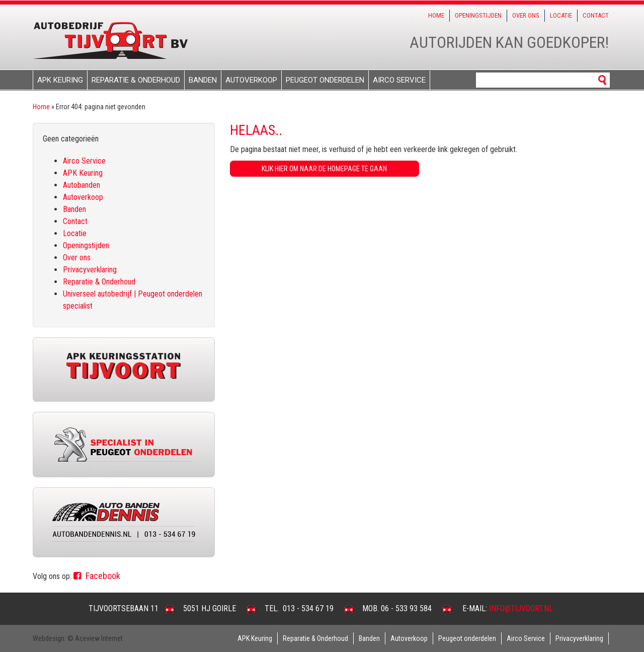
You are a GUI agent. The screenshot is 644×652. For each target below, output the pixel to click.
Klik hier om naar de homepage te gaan (324, 169)
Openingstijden (478, 15)
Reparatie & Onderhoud (136, 80)
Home (436, 15)
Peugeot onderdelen (325, 80)
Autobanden (82, 185)
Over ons (526, 15)
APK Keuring (60, 80)
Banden (203, 80)
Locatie (561, 15)
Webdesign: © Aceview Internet (78, 638)
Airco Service (399, 80)
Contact (596, 15)
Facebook (97, 576)
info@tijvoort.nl (521, 608)
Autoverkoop (251, 80)
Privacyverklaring (90, 270)
